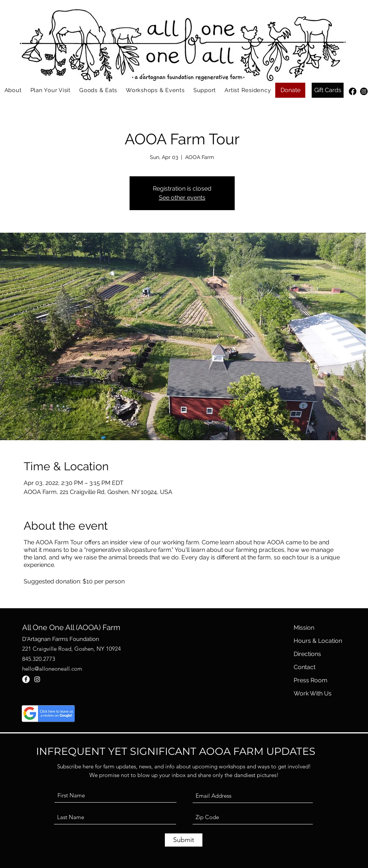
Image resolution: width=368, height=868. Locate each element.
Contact (305, 667)
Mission (304, 628)
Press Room (311, 680)
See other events (182, 198)
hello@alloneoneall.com (52, 669)
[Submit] (184, 840)
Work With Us (313, 693)
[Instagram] (364, 91)
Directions (307, 654)
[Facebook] (353, 91)
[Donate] (290, 90)
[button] (13, 90)
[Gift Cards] (328, 90)
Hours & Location (318, 641)
